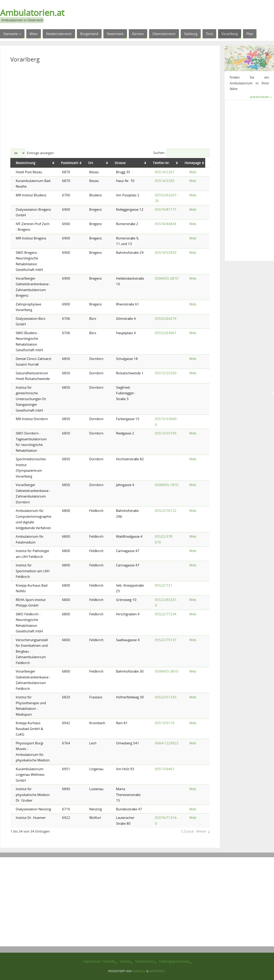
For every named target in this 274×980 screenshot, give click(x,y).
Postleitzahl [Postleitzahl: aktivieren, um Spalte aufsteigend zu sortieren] (71, 163)
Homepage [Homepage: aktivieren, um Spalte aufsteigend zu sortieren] (197, 163)
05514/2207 (165, 172)
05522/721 (164, 585)
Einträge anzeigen (32, 153)
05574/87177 (166, 209)
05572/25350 (166, 373)
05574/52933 (166, 252)
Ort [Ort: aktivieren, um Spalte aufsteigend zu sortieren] (92, 163)
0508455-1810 (167, 485)
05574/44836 (166, 224)
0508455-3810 (167, 671)
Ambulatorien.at (32, 13)
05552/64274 (166, 318)
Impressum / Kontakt (99, 961)
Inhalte (125, 961)
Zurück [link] (189, 831)
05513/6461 (165, 769)
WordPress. (158, 971)
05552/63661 (166, 333)
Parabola (139, 971)
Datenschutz (145, 961)
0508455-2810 (167, 278)
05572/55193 (166, 433)
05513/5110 (165, 723)
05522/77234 (166, 614)
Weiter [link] (201, 831)
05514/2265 (165, 181)
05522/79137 (166, 640)
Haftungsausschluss (174, 961)
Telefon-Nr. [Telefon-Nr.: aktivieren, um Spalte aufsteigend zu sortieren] (163, 163)
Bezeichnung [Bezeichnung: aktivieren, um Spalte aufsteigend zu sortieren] (26, 163)
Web (193, 172)
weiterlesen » (261, 97)
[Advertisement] (110, 108)
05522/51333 (166, 697)
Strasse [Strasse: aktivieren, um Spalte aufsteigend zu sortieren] (121, 163)
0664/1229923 (167, 743)
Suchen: (181, 153)
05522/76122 (166, 511)
